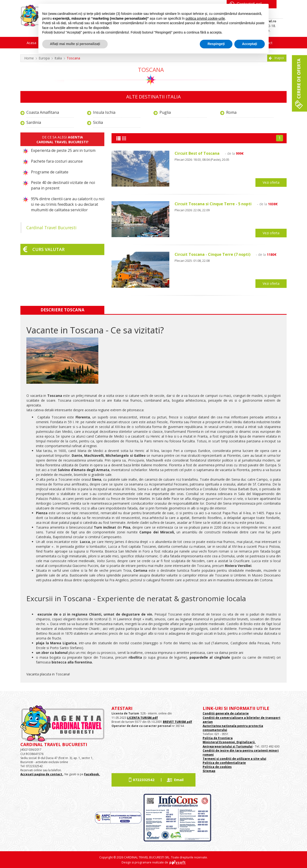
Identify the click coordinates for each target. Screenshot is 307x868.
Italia (58, 58)
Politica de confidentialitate (224, 763)
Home (29, 58)
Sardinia (34, 122)
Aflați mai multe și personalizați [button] (75, 44)
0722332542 (144, 780)
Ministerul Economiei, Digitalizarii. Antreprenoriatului (229, 744)
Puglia (165, 112)
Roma (231, 112)
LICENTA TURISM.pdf (142, 718)
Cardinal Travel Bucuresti (51, 228)
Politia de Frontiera (218, 738)
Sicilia (98, 122)
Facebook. (92, 774)
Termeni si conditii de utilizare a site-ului (234, 759)
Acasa (31, 43)
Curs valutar (48, 249)
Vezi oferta (271, 182)
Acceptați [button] (250, 44)
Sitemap (209, 771)
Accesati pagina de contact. (42, 774)
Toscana (73, 58)
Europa (44, 58)
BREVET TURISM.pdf (177, 722)
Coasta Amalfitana (43, 112)
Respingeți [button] (216, 44)
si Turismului (242, 746)
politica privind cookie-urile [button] (205, 18)
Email (179, 780)
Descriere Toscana (62, 310)
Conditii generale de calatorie (226, 713)
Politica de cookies (217, 767)
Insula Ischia (104, 112)
